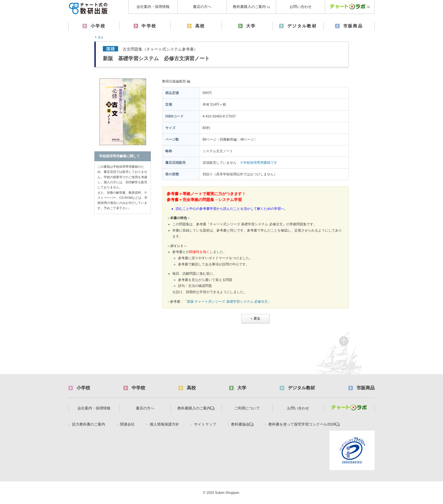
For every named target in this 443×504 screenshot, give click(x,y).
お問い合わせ (301, 7)
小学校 (98, 26)
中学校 (149, 26)
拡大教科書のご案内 (89, 424)
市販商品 (353, 26)
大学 (251, 26)
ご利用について (247, 408)
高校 (200, 26)
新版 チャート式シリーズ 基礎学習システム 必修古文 (227, 302)
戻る (101, 37)
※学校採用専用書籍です (259, 163)
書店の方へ (202, 7)
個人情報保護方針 (164, 424)
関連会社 (127, 424)
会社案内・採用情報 (153, 7)
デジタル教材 (302, 26)
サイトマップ (205, 424)
